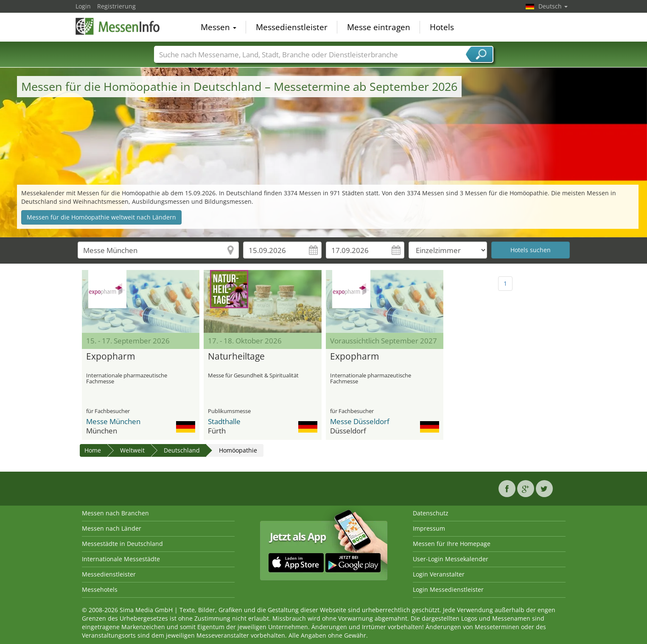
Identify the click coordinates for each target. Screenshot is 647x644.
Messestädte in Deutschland (122, 544)
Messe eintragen (379, 27)
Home (93, 450)
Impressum (429, 528)
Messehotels (100, 589)
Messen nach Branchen (115, 513)
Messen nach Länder (112, 528)
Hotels (442, 27)
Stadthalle (224, 421)
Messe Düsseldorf (360, 421)
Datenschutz (431, 513)
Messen (218, 27)
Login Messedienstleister (448, 589)
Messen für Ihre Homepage (452, 544)
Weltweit (132, 450)
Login (83, 6)
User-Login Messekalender (451, 559)
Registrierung (116, 6)
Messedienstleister (292, 27)
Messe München (113, 421)
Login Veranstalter (439, 574)
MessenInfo (118, 26)
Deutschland (182, 450)
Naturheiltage (236, 357)
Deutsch (553, 6)
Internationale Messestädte (121, 559)
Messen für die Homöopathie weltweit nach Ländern (101, 217)
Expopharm (111, 357)
